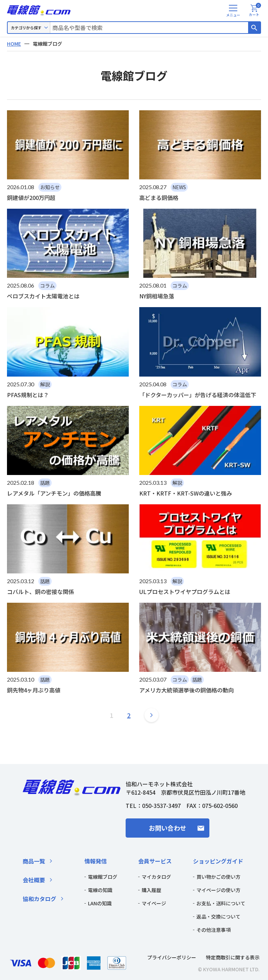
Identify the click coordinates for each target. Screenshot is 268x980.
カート (255, 11)
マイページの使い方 (218, 890)
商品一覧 (34, 861)
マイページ (154, 903)
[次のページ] (151, 715)
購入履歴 (151, 890)
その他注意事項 (214, 930)
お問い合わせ (167, 828)
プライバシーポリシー (172, 957)
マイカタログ (156, 877)
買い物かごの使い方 (218, 877)
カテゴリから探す (26, 28)
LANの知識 (100, 903)
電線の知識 (100, 890)
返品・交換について (218, 916)
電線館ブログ (103, 877)
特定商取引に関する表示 (233, 957)
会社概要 (34, 880)
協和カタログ (39, 899)
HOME (14, 44)
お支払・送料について (221, 903)
